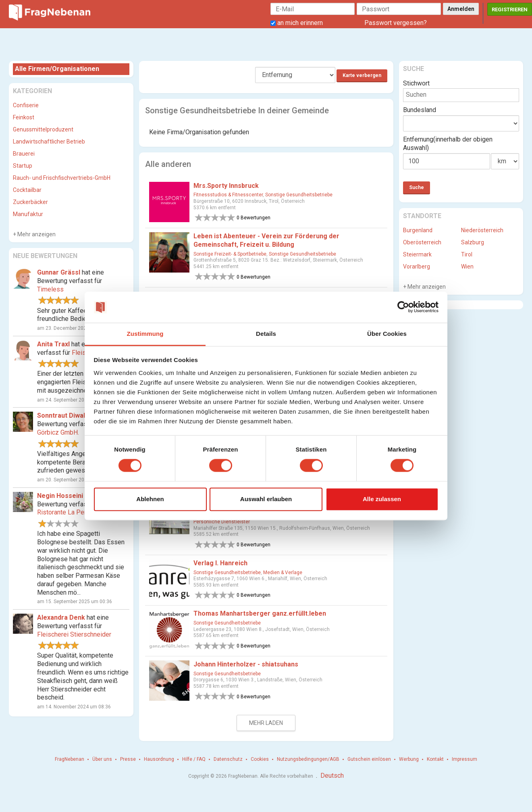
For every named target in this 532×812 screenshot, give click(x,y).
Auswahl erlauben (266, 499)
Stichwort (416, 83)
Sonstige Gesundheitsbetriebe (299, 195)
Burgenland (418, 230)
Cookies (260, 759)
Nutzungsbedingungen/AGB (308, 759)
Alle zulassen (382, 499)
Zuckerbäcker (30, 202)
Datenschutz (228, 759)
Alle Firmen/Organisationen (57, 69)
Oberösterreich (422, 242)
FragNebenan (70, 759)
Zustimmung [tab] (145, 334)
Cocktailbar (27, 190)
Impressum (464, 759)
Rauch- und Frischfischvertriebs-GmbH (62, 178)
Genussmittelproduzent (43, 129)
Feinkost (24, 117)
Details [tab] (266, 334)
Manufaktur (28, 214)
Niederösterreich (482, 230)
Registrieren (510, 9)
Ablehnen (150, 499)
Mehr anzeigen (36, 234)
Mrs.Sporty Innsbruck (226, 186)
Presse (128, 759)
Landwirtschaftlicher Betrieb (49, 142)
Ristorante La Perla (64, 512)
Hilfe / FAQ (194, 759)
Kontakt (435, 759)
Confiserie (26, 105)
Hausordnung (159, 759)
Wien (467, 267)
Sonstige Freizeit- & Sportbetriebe (230, 254)
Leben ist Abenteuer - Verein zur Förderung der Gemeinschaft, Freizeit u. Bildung (266, 240)
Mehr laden (266, 723)
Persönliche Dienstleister (222, 522)
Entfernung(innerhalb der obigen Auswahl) (448, 144)
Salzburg (473, 242)
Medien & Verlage (283, 573)
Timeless (50, 289)
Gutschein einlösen (369, 759)
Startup (23, 166)
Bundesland (420, 110)
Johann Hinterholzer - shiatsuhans (246, 664)
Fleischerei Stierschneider (74, 634)
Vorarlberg (417, 267)
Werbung (409, 759)
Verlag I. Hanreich (220, 563)
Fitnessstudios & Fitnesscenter (228, 195)
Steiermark (417, 254)
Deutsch (332, 776)
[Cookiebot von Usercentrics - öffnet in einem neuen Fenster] (403, 307)
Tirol (467, 254)
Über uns (102, 759)
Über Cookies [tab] (387, 334)
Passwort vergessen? (396, 23)
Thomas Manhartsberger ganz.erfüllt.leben (260, 613)
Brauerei (24, 154)
